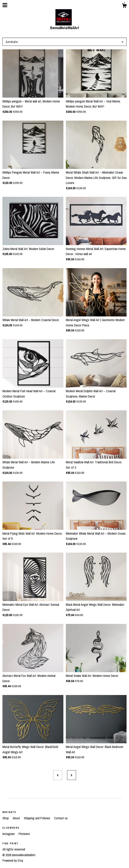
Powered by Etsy (13, 860)
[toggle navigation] (5, 5)
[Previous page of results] (58, 775)
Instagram (9, 834)
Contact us (61, 818)
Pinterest (24, 834)
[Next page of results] (72, 775)
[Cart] (124, 6)
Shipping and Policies (37, 818)
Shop (6, 818)
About (17, 818)
